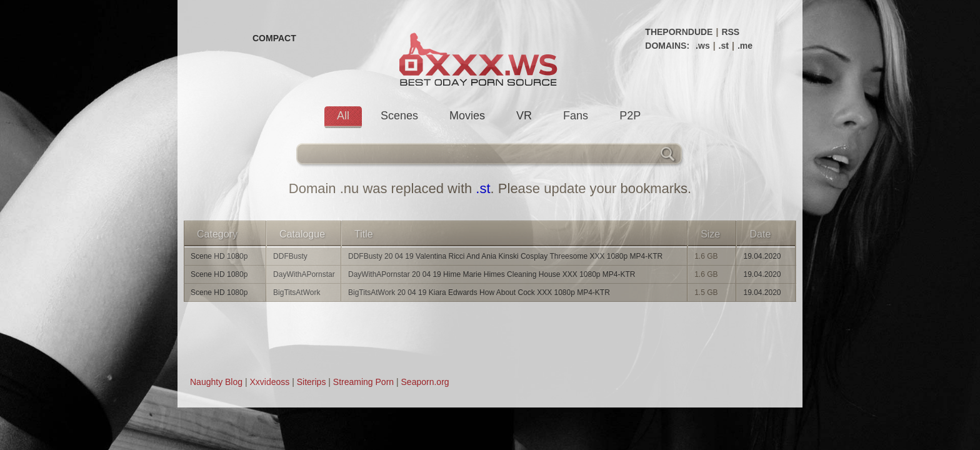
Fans (576, 116)
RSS (730, 32)
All (343, 116)
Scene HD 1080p (219, 256)
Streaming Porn (363, 382)
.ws (703, 46)
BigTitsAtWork (297, 292)
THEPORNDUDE (679, 32)
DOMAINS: (667, 46)
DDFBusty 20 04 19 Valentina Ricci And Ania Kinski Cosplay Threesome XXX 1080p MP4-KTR (505, 256)
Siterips (312, 382)
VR (524, 116)
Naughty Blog (216, 382)
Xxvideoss (269, 382)
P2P (630, 116)
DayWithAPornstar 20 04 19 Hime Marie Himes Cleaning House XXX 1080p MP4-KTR (492, 274)
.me (745, 46)
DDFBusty (290, 256)
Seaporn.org (425, 382)
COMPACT (274, 38)
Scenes (399, 116)
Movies (467, 116)
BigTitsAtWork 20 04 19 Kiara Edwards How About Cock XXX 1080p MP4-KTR (479, 292)
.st (724, 46)
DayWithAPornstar (304, 274)
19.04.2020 (762, 256)
